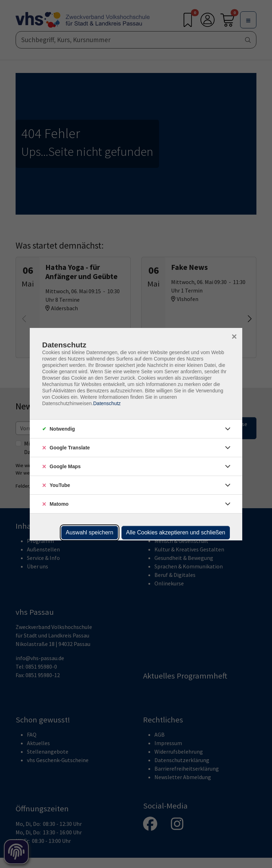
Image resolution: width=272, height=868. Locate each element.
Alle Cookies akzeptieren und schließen (176, 532)
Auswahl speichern (90, 532)
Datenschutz (107, 403)
